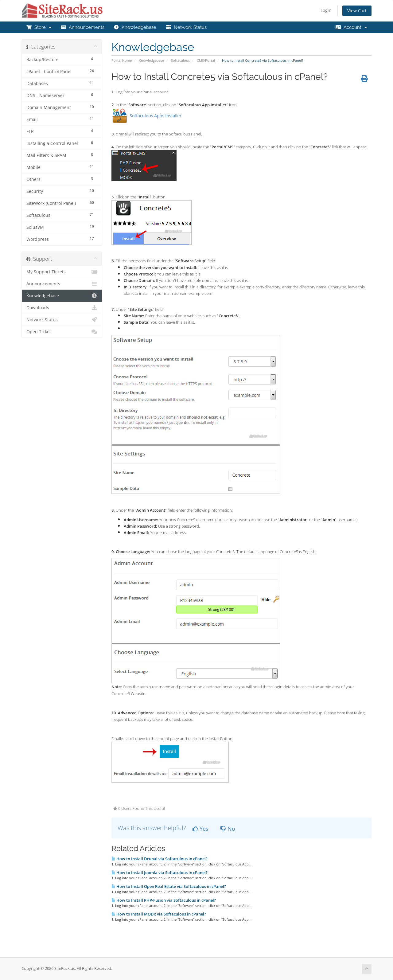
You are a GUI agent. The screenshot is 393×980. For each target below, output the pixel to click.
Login (326, 10)
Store (39, 27)
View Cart (357, 11)
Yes (200, 829)
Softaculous (180, 60)
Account (351, 27)
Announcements (82, 27)
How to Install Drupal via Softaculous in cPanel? (160, 859)
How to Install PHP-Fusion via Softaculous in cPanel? (164, 900)
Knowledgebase (135, 27)
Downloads (62, 308)
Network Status (186, 27)
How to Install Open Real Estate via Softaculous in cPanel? (169, 886)
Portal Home (122, 60)
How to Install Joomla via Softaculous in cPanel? (160, 873)
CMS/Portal (206, 60)
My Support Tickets (62, 272)
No (228, 829)
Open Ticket (62, 332)
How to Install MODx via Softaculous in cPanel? (159, 914)
